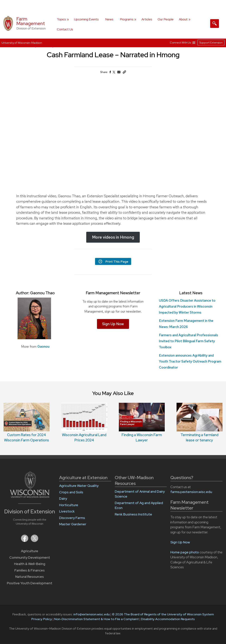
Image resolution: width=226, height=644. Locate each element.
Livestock (67, 511)
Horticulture (69, 505)
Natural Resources (30, 577)
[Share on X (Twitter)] (114, 73)
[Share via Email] (119, 73)
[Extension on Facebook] (25, 541)
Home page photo (185, 552)
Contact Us (65, 29)
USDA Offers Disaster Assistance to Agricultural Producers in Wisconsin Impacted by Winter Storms (187, 306)
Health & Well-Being (30, 564)
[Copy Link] (124, 73)
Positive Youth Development (30, 583)
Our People (166, 19)
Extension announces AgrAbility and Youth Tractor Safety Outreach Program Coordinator (190, 361)
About (183, 19)
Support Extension (211, 43)
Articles (147, 19)
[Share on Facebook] (110, 73)
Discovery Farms (72, 518)
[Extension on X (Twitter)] (34, 541)
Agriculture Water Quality (79, 486)
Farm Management (31, 21)
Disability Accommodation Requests (168, 619)
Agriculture (30, 551)
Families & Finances (30, 570)
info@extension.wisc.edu (92, 614)
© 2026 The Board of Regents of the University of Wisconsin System (163, 614)
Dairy (63, 499)
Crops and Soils (71, 492)
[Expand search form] (215, 24)
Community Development (30, 558)
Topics (61, 19)
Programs (127, 19)
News (109, 19)
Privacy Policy (42, 619)
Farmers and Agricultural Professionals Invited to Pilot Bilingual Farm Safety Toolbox (189, 341)
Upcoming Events (86, 19)
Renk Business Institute (133, 514)
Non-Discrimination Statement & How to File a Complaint (96, 619)
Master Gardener (73, 524)
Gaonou (43, 346)
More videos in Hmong (113, 237)
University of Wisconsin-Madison (22, 43)
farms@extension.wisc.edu (191, 492)
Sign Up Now (113, 324)
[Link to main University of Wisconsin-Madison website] (30, 497)
